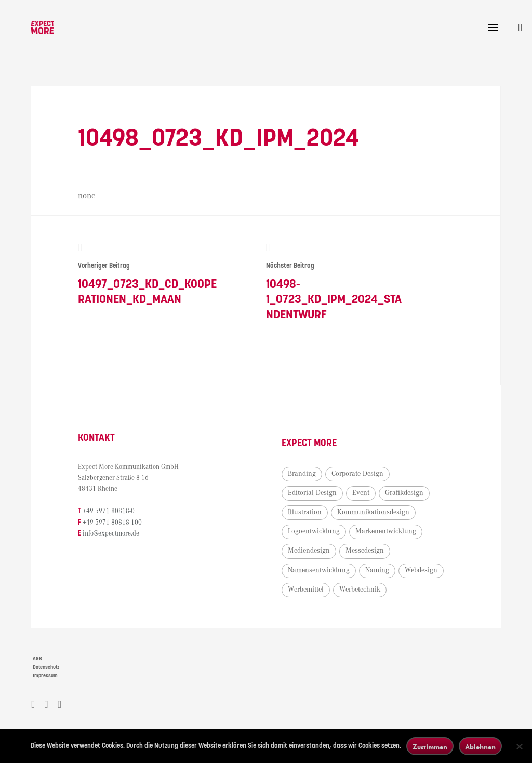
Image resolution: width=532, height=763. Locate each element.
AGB (37, 659)
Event (361, 493)
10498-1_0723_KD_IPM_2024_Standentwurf (336, 282)
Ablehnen (480, 747)
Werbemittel (306, 590)
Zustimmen (430, 747)
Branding (302, 474)
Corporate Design (357, 474)
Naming (377, 570)
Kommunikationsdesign (373, 512)
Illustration (305, 512)
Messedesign (365, 551)
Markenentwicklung (386, 531)
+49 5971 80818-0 (109, 511)
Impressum (45, 676)
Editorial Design (312, 493)
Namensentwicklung (319, 570)
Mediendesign (309, 551)
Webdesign (421, 570)
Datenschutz (46, 667)
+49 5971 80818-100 (112, 523)
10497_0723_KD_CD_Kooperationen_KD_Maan (148, 274)
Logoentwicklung (314, 531)
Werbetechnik (360, 590)
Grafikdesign (404, 493)
